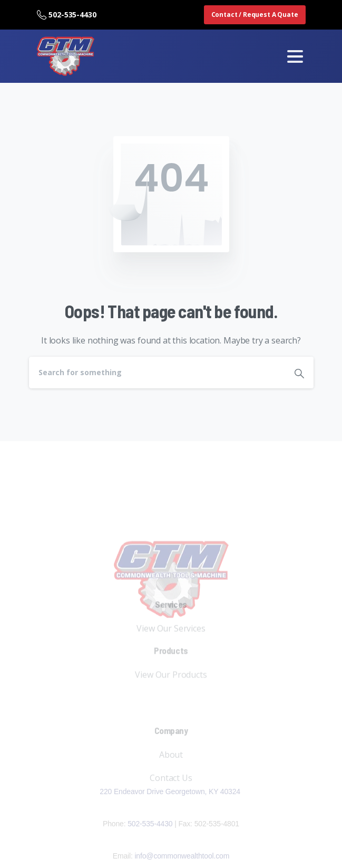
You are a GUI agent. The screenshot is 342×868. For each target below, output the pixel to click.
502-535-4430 (67, 15)
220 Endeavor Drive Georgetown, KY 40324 (171, 791)
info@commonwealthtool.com (182, 856)
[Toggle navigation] (295, 56)
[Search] (157, 373)
